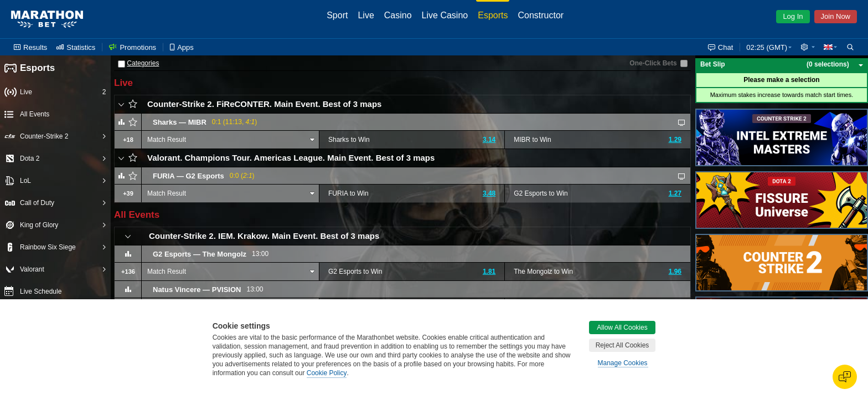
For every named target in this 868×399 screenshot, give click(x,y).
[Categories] (122, 64)
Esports (30, 68)
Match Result (167, 140)
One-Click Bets (653, 63)
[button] (808, 47)
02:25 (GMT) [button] (767, 47)
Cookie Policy (327, 373)
